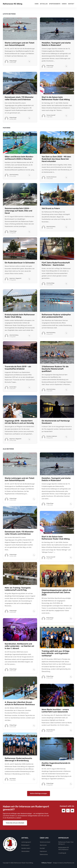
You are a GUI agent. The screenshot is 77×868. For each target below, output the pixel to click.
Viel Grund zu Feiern (51, 208)
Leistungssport (26, 842)
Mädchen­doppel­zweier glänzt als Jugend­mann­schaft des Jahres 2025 (56, 593)
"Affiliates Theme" (47, 863)
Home (37, 4)
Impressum (43, 851)
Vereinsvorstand (45, 842)
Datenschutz (44, 854)
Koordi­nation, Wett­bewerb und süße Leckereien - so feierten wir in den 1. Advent (19, 646)
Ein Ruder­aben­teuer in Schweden (20, 263)
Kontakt (71, 4)
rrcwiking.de (62, 853)
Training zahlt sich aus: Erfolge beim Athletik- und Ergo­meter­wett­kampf (56, 653)
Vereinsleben (25, 851)
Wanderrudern (26, 848)
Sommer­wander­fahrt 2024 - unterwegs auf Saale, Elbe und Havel (18, 211)
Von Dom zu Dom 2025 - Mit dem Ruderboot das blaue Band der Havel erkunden (56, 159)
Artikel (25, 838)
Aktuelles (44, 4)
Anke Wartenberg (14, 175)
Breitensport (25, 845)
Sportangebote (55, 4)
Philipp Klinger (13, 61)
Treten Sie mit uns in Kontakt (15, 823)
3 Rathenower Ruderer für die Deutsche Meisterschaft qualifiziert (55, 369)
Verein (64, 4)
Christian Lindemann (52, 436)
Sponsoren (43, 845)
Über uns (44, 838)
